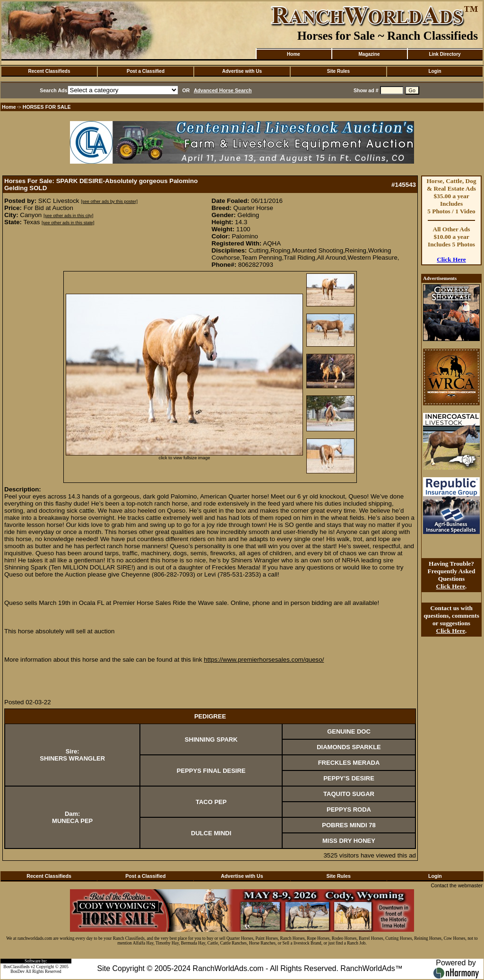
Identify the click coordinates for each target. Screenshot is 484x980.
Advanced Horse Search (223, 90)
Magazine (369, 54)
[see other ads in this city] (68, 216)
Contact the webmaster (457, 885)
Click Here (451, 259)
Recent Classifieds (49, 71)
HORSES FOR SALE (47, 107)
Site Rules (338, 71)
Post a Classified (146, 71)
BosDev (17, 971)
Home (294, 54)
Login (435, 71)
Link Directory (445, 54)
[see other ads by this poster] (109, 201)
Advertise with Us (242, 71)
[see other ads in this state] (68, 223)
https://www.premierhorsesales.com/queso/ (264, 660)
